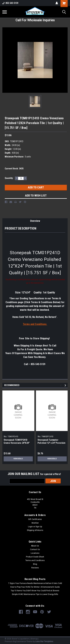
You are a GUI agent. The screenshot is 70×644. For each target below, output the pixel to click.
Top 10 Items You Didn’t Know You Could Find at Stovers (35, 591)
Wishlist (35, 523)
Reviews (35, 568)
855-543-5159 (10, 3)
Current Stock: (14, 169)
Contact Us (35, 549)
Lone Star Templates (44, 641)
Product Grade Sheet (35, 557)
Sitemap (34, 639)
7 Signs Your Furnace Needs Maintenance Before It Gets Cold (35, 583)
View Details (18, 459)
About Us (35, 546)
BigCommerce (19, 641)
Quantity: (9, 178)
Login (30, 527)
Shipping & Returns (35, 530)
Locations (35, 553)
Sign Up (39, 527)
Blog (35, 564)
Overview (35, 221)
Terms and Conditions (35, 560)
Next (66, 385)
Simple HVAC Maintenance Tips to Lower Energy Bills (35, 594)
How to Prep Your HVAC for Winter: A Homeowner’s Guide (35, 587)
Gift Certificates (35, 519)
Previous (61, 385)
